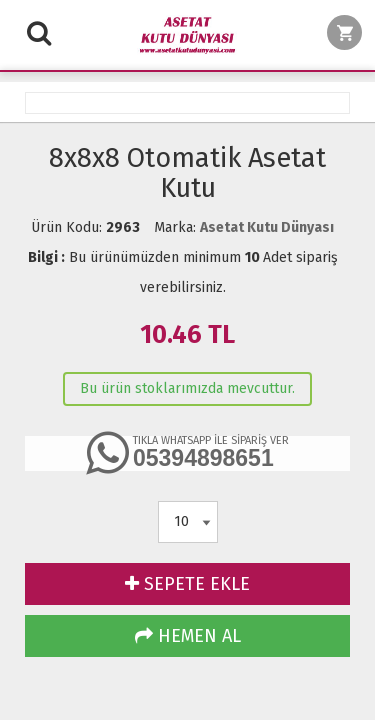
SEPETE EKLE (187, 584)
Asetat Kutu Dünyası (267, 227)
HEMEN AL (188, 636)
